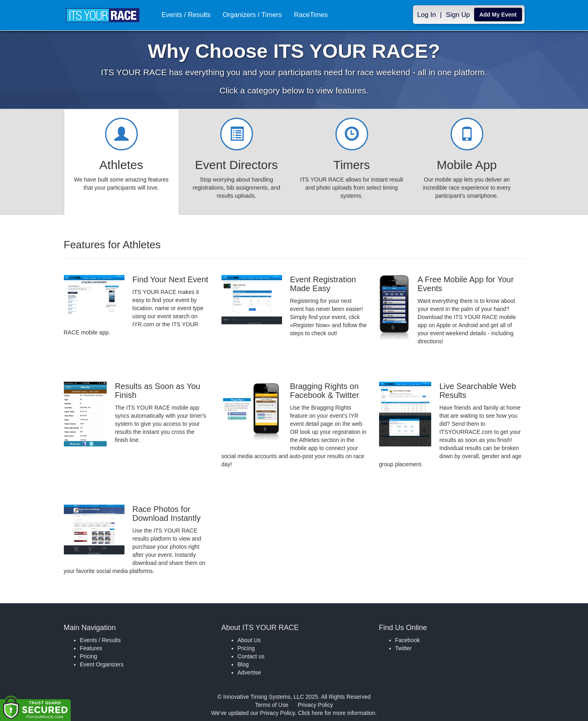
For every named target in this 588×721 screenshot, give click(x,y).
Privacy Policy (315, 705)
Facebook (408, 640)
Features (91, 648)
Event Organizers (102, 664)
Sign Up (458, 15)
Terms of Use (272, 705)
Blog (243, 664)
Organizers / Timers (252, 15)
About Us (249, 640)
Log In (427, 15)
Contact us (251, 656)
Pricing (89, 656)
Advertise (249, 672)
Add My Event (498, 15)
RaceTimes (311, 15)
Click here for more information (336, 713)
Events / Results (186, 15)
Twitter (404, 648)
